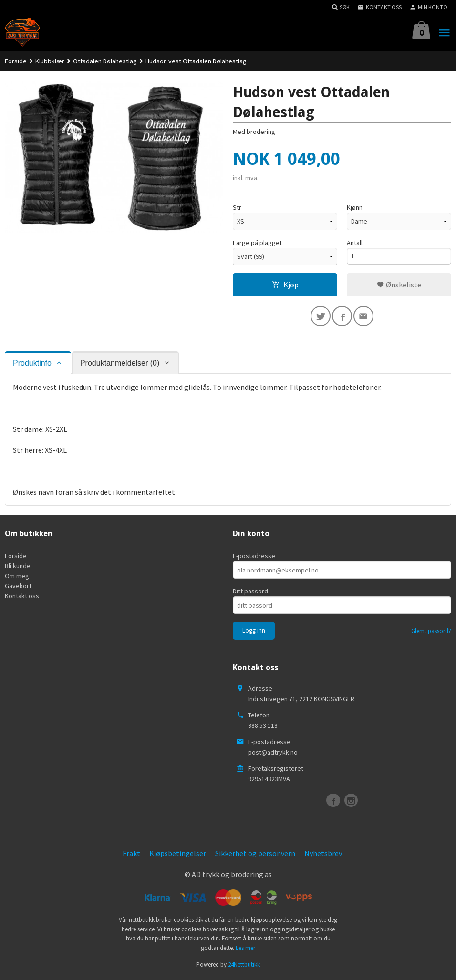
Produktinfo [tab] (32, 364)
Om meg (17, 577)
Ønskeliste (399, 285)
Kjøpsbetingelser (178, 855)
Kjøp (285, 285)
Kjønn (355, 207)
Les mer (245, 949)
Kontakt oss (22, 597)
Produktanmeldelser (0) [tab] (120, 364)
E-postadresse (254, 557)
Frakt (131, 855)
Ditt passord (250, 592)
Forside (16, 61)
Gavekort (18, 587)
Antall (355, 243)
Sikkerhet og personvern (255, 855)
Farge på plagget (257, 243)
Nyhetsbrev (323, 855)
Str (237, 207)
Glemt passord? (431, 632)
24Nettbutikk (244, 966)
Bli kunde (18, 567)
